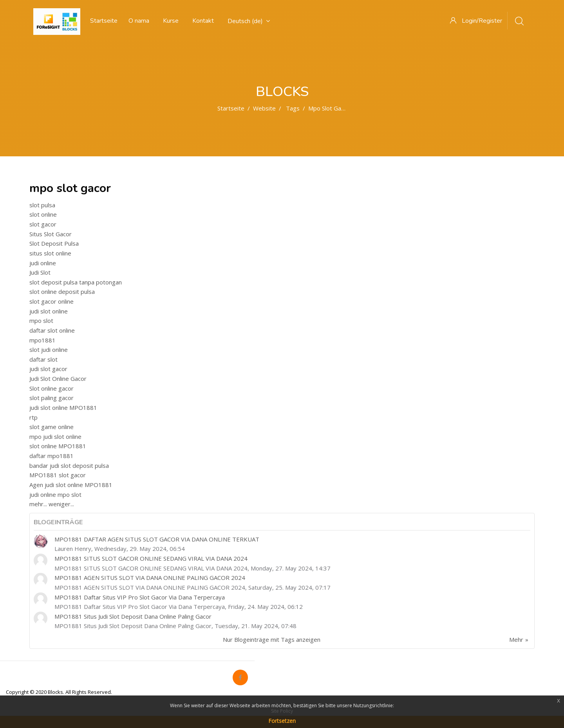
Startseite (231, 108)
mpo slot (41, 321)
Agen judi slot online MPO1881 (71, 485)
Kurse (171, 21)
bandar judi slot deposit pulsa (69, 465)
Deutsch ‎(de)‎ (249, 21)
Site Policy (282, 711)
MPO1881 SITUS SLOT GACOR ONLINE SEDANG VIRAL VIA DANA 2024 (151, 558)
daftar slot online (52, 330)
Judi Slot (40, 272)
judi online (43, 263)
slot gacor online (52, 301)
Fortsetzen (282, 721)
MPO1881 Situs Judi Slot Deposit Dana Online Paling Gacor (133, 616)
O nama (139, 21)
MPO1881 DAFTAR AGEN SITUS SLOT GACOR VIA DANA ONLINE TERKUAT (157, 539)
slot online (43, 214)
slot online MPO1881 (58, 446)
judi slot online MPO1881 (63, 407)
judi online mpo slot (55, 494)
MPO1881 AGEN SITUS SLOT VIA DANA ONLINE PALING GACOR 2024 (150, 578)
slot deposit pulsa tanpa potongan (76, 282)
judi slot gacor (48, 369)
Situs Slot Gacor (51, 234)
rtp (33, 417)
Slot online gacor (52, 388)
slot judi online (49, 350)
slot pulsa (42, 205)
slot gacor (43, 224)
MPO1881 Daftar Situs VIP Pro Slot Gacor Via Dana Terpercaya (140, 597)
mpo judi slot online (55, 436)
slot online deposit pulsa (62, 292)
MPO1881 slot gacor (58, 475)
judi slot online (49, 311)
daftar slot (43, 359)
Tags (293, 108)
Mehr (516, 639)
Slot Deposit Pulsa (54, 243)
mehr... (38, 504)
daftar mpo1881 (52, 456)
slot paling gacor (52, 398)
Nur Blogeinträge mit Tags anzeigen (272, 639)
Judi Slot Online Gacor (58, 378)
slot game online (52, 427)
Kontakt (203, 21)
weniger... (61, 504)
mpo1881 (42, 340)
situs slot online (50, 253)
